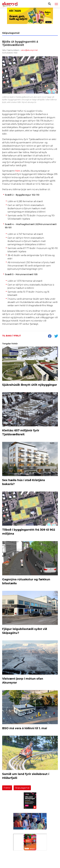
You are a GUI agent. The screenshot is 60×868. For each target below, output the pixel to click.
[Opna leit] (50, 4)
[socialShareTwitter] (56, 336)
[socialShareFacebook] (50, 336)
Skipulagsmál (22, 788)
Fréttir (7, 788)
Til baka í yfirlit (12, 336)
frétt (18, 171)
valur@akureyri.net (29, 50)
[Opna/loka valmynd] (56, 4)
